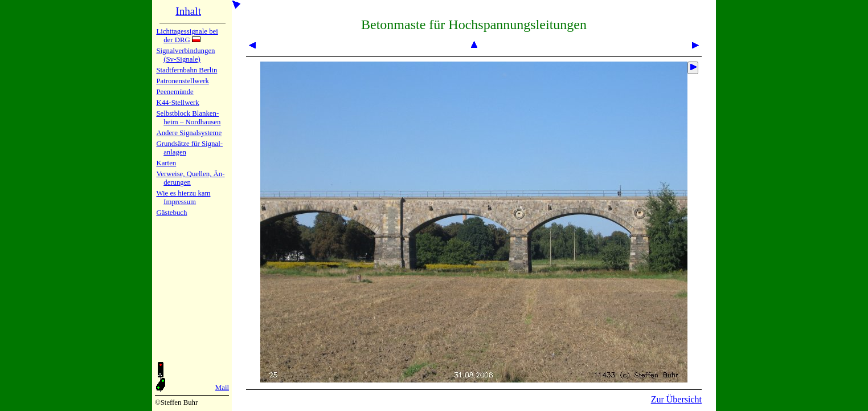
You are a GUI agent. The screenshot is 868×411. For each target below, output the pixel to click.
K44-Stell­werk (177, 103)
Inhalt (188, 11)
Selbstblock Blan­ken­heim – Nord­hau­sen (188, 118)
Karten (166, 163)
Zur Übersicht (676, 399)
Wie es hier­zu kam (183, 193)
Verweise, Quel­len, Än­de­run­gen (190, 178)
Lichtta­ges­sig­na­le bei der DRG (187, 36)
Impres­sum (180, 202)
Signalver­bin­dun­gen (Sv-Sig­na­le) (185, 55)
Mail (222, 388)
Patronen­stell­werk (182, 81)
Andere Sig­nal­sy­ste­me (189, 133)
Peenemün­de (175, 92)
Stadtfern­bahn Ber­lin (187, 70)
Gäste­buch (171, 213)
